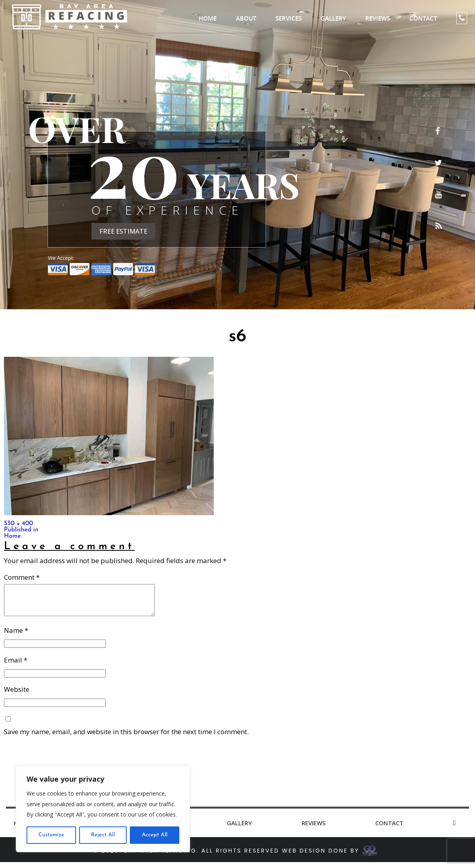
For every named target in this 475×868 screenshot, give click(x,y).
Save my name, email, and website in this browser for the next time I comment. (126, 738)
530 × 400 (19, 523)
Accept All (155, 835)
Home (208, 18)
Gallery (333, 18)
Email (16, 666)
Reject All (103, 835)
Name (16, 636)
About (246, 18)
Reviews (378, 18)
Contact (423, 18)
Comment (22, 577)
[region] (103, 809)
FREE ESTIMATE (123, 231)
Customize (51, 835)
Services (289, 18)
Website (17, 695)
